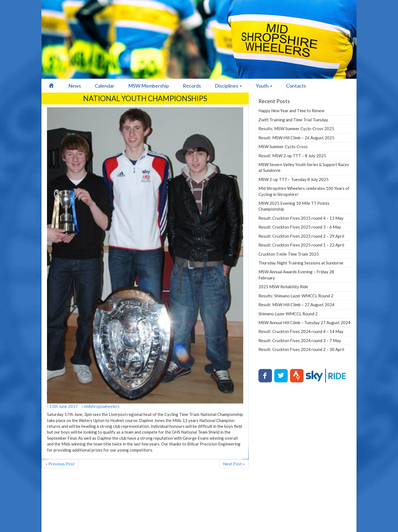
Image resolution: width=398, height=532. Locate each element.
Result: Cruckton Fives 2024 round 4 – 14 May (301, 331)
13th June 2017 (62, 406)
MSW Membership (149, 86)
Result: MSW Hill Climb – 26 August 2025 (296, 138)
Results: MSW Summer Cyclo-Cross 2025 (296, 129)
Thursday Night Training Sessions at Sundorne (301, 263)
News (75, 86)
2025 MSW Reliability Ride (283, 287)
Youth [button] (264, 86)
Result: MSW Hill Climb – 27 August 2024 (296, 305)
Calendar (105, 86)
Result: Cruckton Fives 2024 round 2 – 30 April (301, 349)
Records (192, 86)
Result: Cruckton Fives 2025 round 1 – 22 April (301, 245)
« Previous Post (60, 464)
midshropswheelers (100, 406)
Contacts (296, 86)
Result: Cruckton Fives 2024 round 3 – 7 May (300, 340)
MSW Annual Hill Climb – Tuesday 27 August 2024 (304, 323)
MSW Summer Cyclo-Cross (283, 146)
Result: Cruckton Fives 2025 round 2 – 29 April (301, 236)
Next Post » (234, 464)
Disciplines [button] (228, 86)
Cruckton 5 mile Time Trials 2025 (289, 254)
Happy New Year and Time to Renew (291, 111)
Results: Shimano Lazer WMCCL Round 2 (296, 296)
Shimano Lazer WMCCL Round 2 (288, 314)
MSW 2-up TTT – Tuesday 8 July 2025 (294, 179)
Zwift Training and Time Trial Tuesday (293, 120)
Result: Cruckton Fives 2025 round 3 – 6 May (300, 227)
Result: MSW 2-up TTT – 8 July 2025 (292, 156)
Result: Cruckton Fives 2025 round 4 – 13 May (301, 218)
